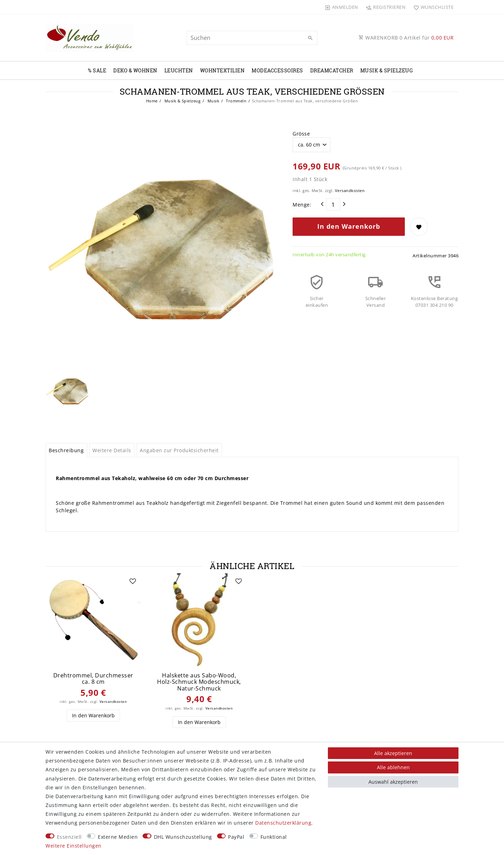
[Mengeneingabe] (333, 204)
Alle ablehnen (393, 767)
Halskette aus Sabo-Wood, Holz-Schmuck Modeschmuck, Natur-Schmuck (199, 682)
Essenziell (69, 837)
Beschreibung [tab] (66, 450)
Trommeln (236, 101)
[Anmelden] (342, 7)
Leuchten (179, 70)
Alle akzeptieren (393, 753)
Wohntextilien (223, 70)
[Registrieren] (386, 7)
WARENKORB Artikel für (406, 38)
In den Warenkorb (349, 226)
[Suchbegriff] (252, 38)
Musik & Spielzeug (387, 70)
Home (152, 101)
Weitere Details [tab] (112, 450)
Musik (213, 101)
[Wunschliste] (432, 7)
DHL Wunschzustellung (183, 837)
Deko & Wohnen (135, 70)
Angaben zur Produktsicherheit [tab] (179, 450)
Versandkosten (350, 190)
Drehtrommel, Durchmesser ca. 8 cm (93, 679)
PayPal (236, 837)
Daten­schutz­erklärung (283, 823)
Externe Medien (118, 837)
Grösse (301, 134)
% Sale (97, 70)
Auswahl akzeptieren (393, 782)
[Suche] (310, 38)
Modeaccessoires (277, 70)
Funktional (274, 837)
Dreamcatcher (332, 70)
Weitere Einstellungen (74, 846)
